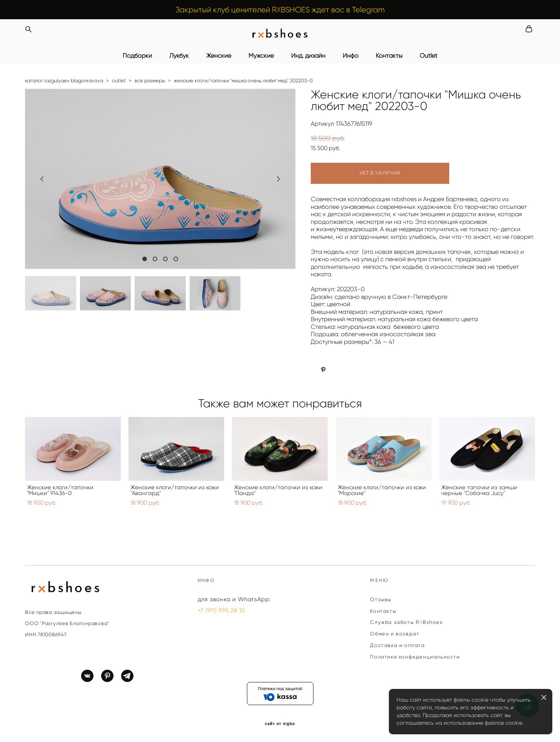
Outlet (428, 56)
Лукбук (179, 56)
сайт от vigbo (280, 724)
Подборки (137, 56)
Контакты (389, 56)
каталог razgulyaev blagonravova (64, 81)
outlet (119, 81)
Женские (219, 56)
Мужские (261, 56)
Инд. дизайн (308, 56)
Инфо (351, 56)
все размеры (150, 81)
